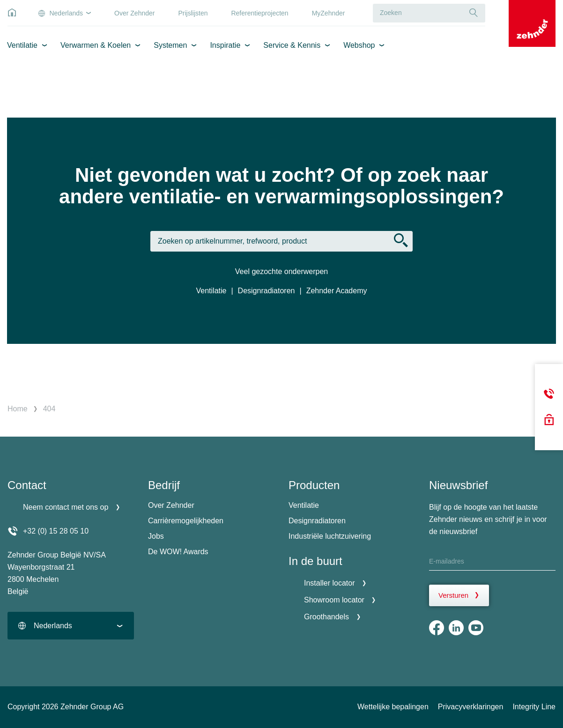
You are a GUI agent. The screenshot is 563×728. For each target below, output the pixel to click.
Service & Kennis (292, 45)
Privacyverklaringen (471, 707)
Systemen (170, 45)
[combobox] (71, 626)
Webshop (359, 45)
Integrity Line (534, 707)
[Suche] (474, 13)
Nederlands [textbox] (53, 626)
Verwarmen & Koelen (96, 45)
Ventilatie (22, 45)
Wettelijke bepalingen (393, 707)
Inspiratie (225, 45)
